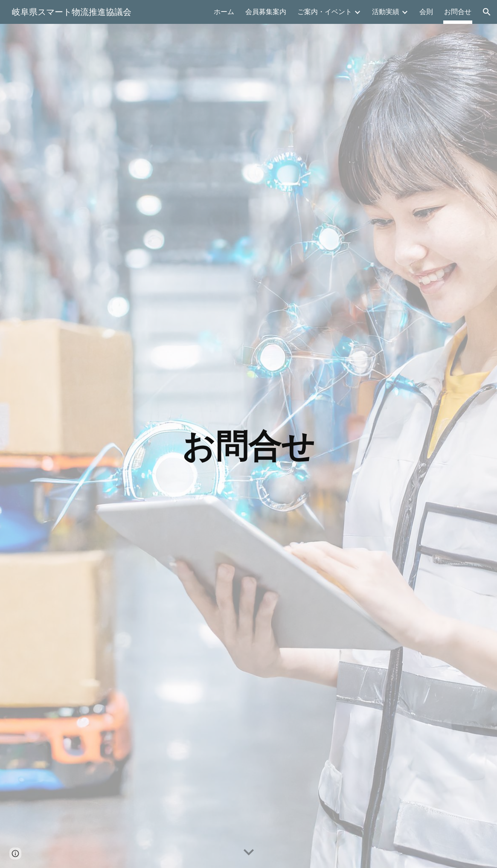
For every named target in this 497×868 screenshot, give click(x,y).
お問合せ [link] (458, 12)
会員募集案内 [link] (266, 12)
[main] (249, 446)
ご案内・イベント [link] (325, 12)
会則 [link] (426, 12)
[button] (487, 12)
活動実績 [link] (386, 12)
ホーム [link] (224, 12)
